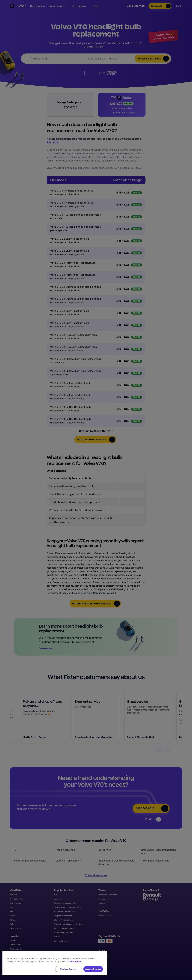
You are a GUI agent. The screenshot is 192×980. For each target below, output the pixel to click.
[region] (55, 963)
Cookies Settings (68, 969)
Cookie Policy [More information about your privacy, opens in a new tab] (74, 961)
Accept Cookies (93, 969)
